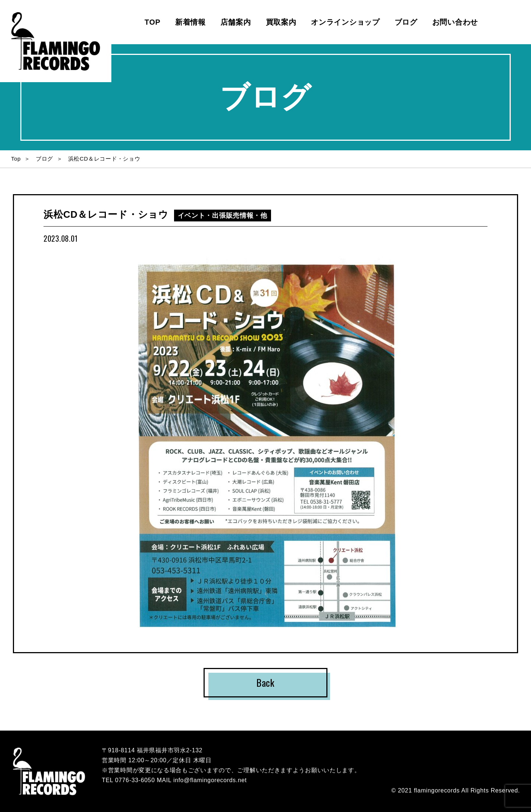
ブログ (406, 22)
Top (16, 159)
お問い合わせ (455, 22)
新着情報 (190, 22)
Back (265, 682)
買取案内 (281, 22)
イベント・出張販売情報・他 (223, 216)
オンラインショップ (345, 22)
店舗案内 (236, 22)
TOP (152, 22)
